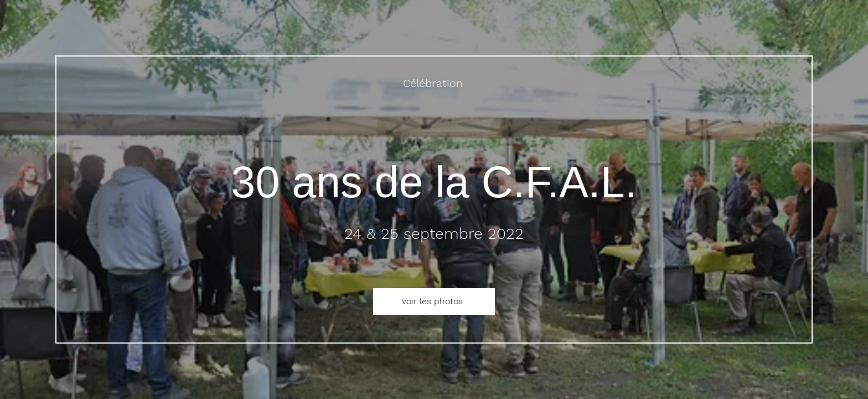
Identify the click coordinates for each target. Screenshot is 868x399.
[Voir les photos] (434, 301)
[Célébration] (434, 83)
